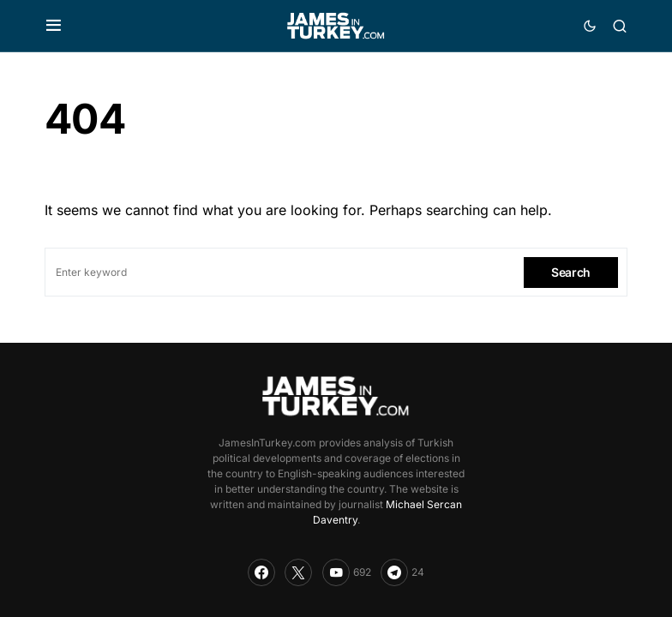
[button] (54, 26)
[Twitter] (298, 572)
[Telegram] (402, 572)
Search (571, 272)
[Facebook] (261, 572)
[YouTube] (347, 572)
